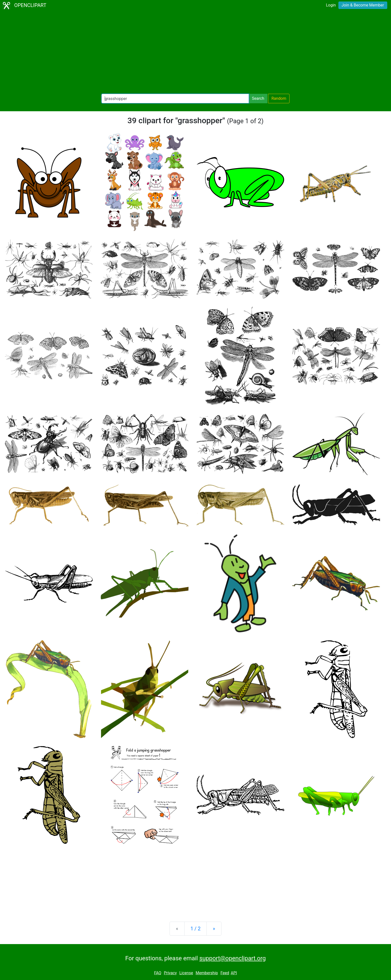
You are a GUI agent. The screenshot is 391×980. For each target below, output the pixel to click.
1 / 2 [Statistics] (196, 929)
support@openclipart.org (232, 958)
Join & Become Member (363, 5)
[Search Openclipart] (175, 99)
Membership (207, 973)
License (186, 973)
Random (279, 98)
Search (258, 98)
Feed (225, 973)
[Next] (214, 929)
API (234, 973)
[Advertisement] (195, 52)
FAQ (158, 973)
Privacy (170, 973)
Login (331, 5)
